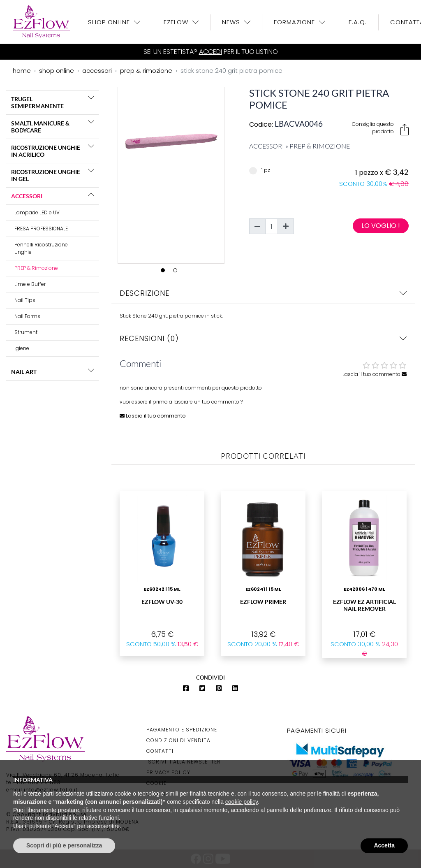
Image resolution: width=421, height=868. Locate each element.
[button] (91, 97)
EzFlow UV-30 (162, 602)
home (22, 71)
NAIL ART (24, 372)
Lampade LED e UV (37, 212)
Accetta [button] (384, 845)
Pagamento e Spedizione (182, 730)
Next (230, 174)
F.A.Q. (358, 22)
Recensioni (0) (263, 338)
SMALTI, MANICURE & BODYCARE (40, 127)
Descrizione (263, 293)
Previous (112, 174)
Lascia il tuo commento (375, 374)
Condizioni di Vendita (178, 740)
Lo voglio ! (381, 226)
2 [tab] (177, 272)
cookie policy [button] (242, 802)
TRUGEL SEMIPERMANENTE (37, 102)
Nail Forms (27, 316)
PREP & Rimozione (36, 268)
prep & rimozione (146, 71)
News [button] (232, 22)
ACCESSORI (27, 196)
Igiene (22, 348)
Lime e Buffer (30, 284)
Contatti (160, 751)
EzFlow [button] (177, 22)
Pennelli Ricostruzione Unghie (41, 248)
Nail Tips (25, 300)
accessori (97, 71)
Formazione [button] (295, 22)
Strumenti (27, 332)
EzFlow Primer (263, 602)
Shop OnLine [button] (110, 22)
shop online (57, 71)
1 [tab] (165, 272)
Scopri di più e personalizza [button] (64, 845)
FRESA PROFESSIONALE (41, 229)
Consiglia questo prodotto (380, 128)
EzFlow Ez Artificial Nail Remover (364, 605)
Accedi (210, 52)
